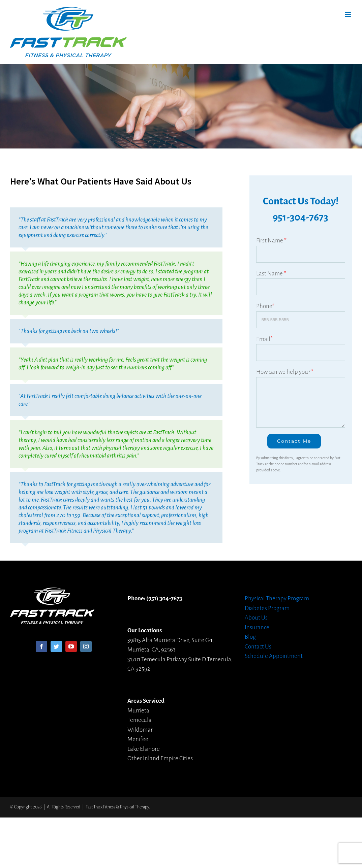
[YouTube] (71, 646)
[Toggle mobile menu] (348, 14)
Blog (250, 637)
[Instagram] (86, 646)
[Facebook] (41, 646)
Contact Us (258, 647)
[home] (52, 592)
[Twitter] (56, 646)
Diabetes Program (267, 608)
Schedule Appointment (274, 656)
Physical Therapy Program (277, 598)
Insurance (257, 627)
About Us (256, 618)
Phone (265, 306)
